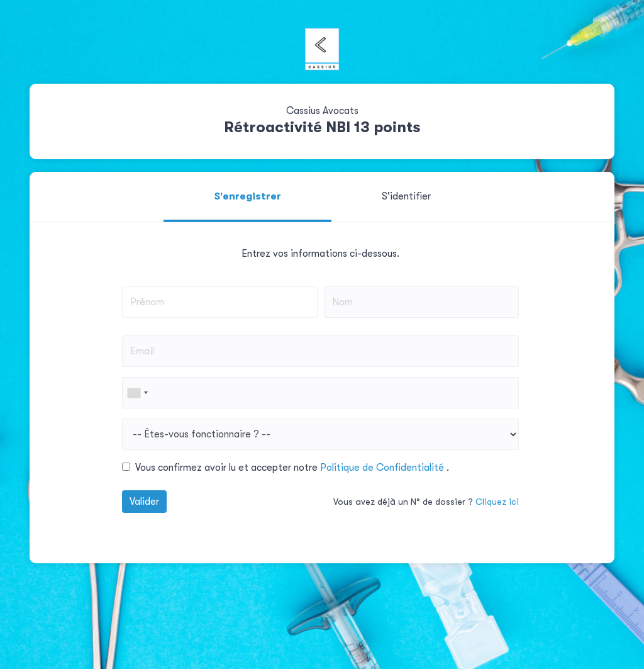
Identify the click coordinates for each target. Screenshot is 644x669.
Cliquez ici (497, 502)
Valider (144, 502)
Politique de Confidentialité (383, 468)
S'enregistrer (247, 196)
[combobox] (137, 393)
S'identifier (406, 196)
